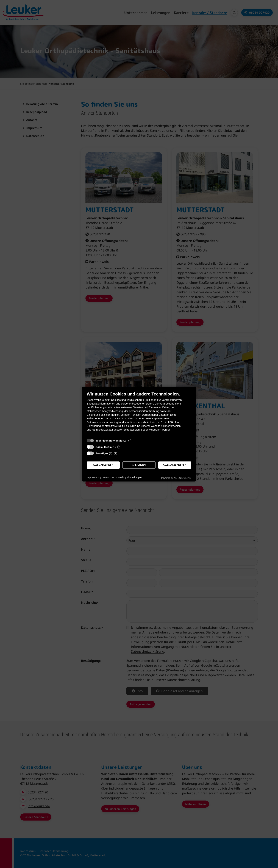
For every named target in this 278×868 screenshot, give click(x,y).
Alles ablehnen (103, 465)
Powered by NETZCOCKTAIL (176, 478)
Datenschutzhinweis (113, 478)
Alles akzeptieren (175, 465)
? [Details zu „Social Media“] (119, 447)
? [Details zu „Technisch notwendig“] (130, 441)
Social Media (104, 447)
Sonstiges (102, 453)
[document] (139, 414)
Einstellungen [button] (134, 478)
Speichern (139, 465)
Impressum (93, 478)
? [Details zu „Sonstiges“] (116, 453)
